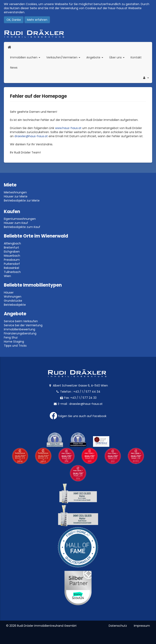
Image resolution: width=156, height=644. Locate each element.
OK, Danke (14, 20)
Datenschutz (118, 626)
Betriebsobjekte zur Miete (22, 200)
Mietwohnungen (15, 192)
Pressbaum (12, 260)
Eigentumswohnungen (20, 219)
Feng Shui (11, 337)
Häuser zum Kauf (16, 223)
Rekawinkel (11, 268)
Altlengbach (12, 243)
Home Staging (14, 342)
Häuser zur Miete (16, 196)
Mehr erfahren (37, 20)
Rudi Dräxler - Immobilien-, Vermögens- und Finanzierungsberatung (78, 34)
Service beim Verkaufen (21, 321)
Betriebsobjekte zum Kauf (22, 227)
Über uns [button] (118, 57)
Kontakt (136, 57)
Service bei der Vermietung (23, 325)
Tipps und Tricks (15, 346)
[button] (146, 78)
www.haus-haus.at (68, 128)
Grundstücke (13, 301)
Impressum (142, 626)
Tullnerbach (12, 272)
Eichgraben (12, 252)
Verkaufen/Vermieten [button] (65, 57)
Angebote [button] (95, 57)
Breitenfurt (11, 248)
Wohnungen (13, 297)
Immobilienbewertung (19, 329)
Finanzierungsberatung (20, 333)
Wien (7, 276)
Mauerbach (12, 256)
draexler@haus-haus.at (31, 136)
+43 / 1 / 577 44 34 (87, 392)
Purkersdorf (12, 264)
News (14, 68)
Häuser (9, 292)
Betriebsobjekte (15, 305)
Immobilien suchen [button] (27, 57)
